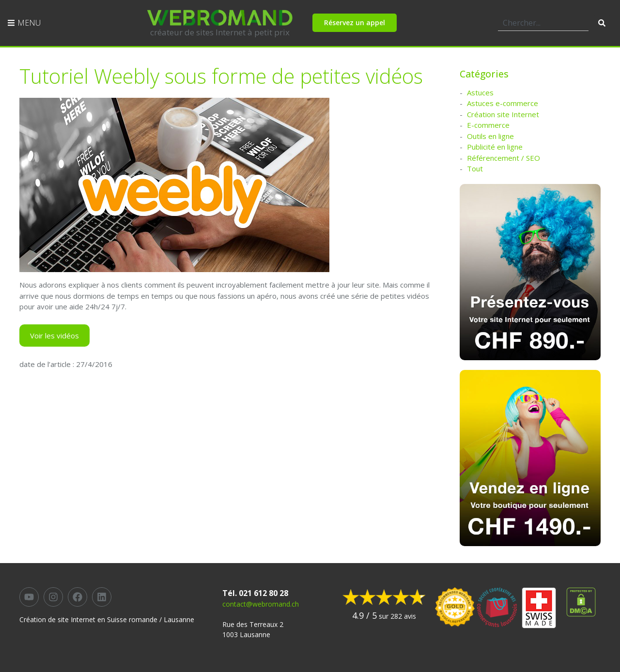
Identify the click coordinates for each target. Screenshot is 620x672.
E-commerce (488, 125)
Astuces (480, 92)
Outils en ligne (490, 136)
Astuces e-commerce (503, 103)
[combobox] (543, 23)
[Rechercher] (602, 23)
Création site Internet (503, 114)
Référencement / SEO (504, 158)
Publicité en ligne (495, 147)
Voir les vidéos (54, 336)
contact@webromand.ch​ (261, 604)
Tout (475, 168)
